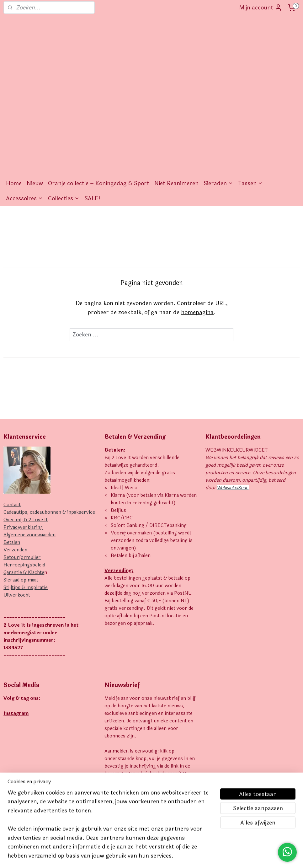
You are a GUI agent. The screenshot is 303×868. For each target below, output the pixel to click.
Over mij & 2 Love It (26, 414)
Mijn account (261, 8)
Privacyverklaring (23, 422)
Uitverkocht (17, 489)
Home (14, 78)
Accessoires (24, 93)
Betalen (12, 437)
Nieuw (35, 78)
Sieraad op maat (21, 474)
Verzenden (15, 444)
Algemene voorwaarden (29, 429)
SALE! (92, 93)
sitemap (129, 857)
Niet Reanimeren (176, 78)
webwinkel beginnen (162, 857)
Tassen (250, 78)
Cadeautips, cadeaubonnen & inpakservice (49, 407)
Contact (12, 399)
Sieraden (218, 78)
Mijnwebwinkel (212, 857)
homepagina (197, 206)
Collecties (64, 93)
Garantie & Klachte (24, 467)
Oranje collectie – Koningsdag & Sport (99, 78)
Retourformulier (22, 452)
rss (141, 857)
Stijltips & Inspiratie (26, 482)
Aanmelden (124, 731)
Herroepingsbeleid (24, 459)
